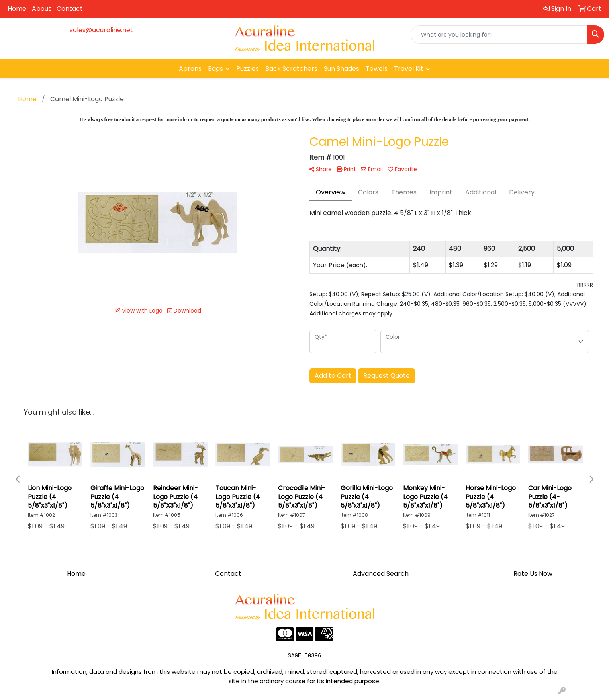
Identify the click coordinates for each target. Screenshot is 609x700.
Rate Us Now (533, 574)
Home (17, 9)
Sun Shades (342, 69)
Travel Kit (409, 69)
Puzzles (248, 69)
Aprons (190, 69)
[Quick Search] (499, 35)
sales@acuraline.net (101, 30)
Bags (215, 69)
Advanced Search (381, 574)
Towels (377, 69)
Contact (70, 9)
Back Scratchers (291, 69)
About (41, 9)
